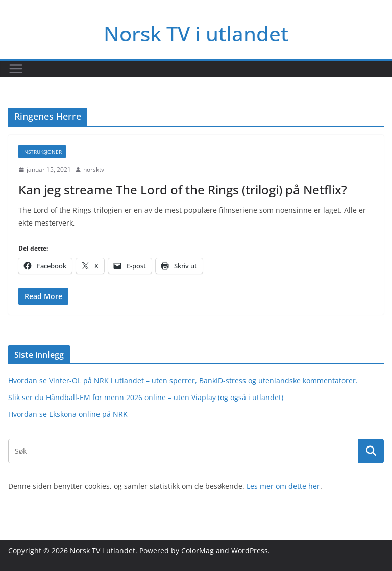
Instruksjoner (42, 152)
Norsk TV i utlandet (196, 33)
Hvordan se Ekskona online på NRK (68, 414)
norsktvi (94, 170)
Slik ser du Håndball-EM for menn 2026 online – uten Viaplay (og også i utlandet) (146, 397)
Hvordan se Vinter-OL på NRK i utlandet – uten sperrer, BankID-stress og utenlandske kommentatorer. (183, 380)
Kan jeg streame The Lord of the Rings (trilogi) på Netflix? (183, 190)
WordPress (250, 550)
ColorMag (198, 550)
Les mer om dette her (283, 486)
